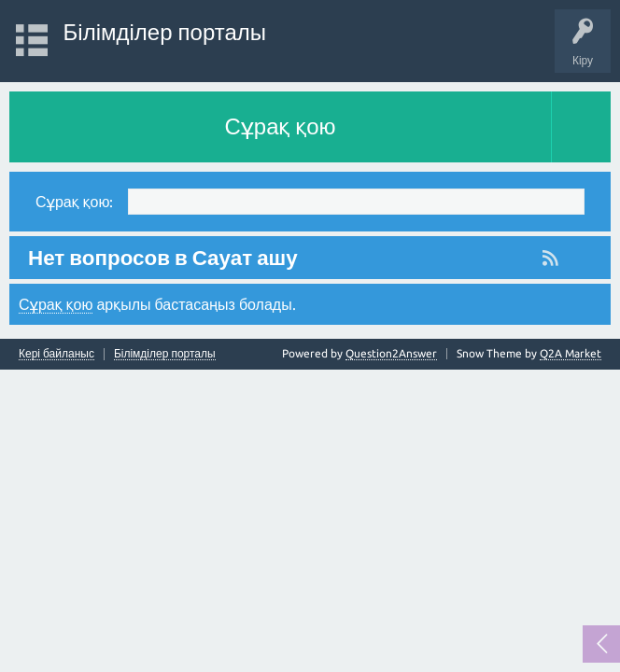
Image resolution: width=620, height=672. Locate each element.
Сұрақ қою (280, 126)
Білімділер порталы (165, 32)
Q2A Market (571, 353)
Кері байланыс (56, 354)
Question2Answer (391, 353)
